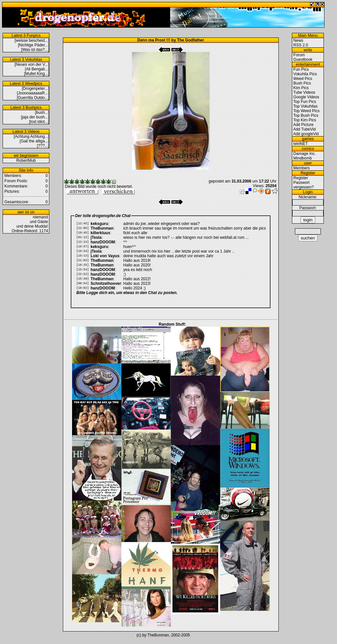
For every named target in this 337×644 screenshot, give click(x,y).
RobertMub (26, 161)
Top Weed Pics (306, 111)
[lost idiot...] (39, 122)
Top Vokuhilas (305, 106)
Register (301, 178)
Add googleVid (306, 134)
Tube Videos (304, 92)
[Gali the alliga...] (34, 141)
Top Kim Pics (305, 120)
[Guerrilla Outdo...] (33, 98)
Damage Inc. (304, 154)
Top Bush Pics (306, 115)
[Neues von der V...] (32, 64)
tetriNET (300, 144)
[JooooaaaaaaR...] (33, 93)
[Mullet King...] (37, 74)
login (308, 220)
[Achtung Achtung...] (31, 136)
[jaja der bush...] (35, 117)
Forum (299, 55)
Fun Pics (301, 69)
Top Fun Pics (305, 102)
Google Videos (306, 97)
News (298, 40)
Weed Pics (303, 79)
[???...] (43, 146)
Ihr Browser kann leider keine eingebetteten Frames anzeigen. (171, 262)
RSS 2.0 (301, 45)
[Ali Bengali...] (37, 69)
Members (301, 168)
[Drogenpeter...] (36, 88)
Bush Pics (302, 83)
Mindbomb (302, 158)
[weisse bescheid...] (32, 40)
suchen (308, 238)
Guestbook (303, 60)
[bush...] (42, 112)
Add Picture (303, 125)
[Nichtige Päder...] (34, 45)
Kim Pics (301, 88)
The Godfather (191, 40)
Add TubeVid (305, 129)
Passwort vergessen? (303, 185)
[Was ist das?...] (35, 50)
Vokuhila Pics (305, 74)
